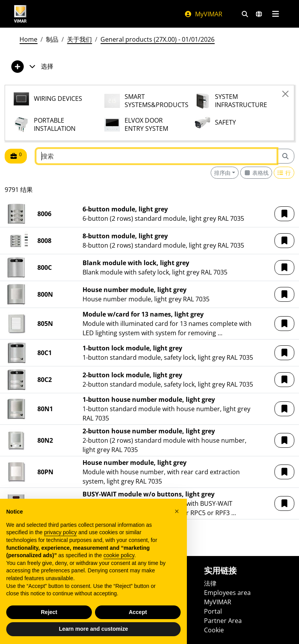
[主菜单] (275, 14)
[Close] (285, 94)
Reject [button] (49, 612)
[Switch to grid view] (256, 173)
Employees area (227, 593)
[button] (284, 214)
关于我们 (79, 39)
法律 (210, 583)
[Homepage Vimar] (20, 14)
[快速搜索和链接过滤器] (245, 14)
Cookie (214, 630)
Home (28, 39)
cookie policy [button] (119, 555)
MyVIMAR (203, 14)
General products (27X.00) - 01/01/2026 (157, 39)
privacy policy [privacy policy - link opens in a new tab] (60, 532)
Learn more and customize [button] (93, 629)
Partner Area (223, 621)
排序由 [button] (222, 173)
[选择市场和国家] (259, 14)
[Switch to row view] (284, 173)
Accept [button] (138, 612)
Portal (213, 611)
